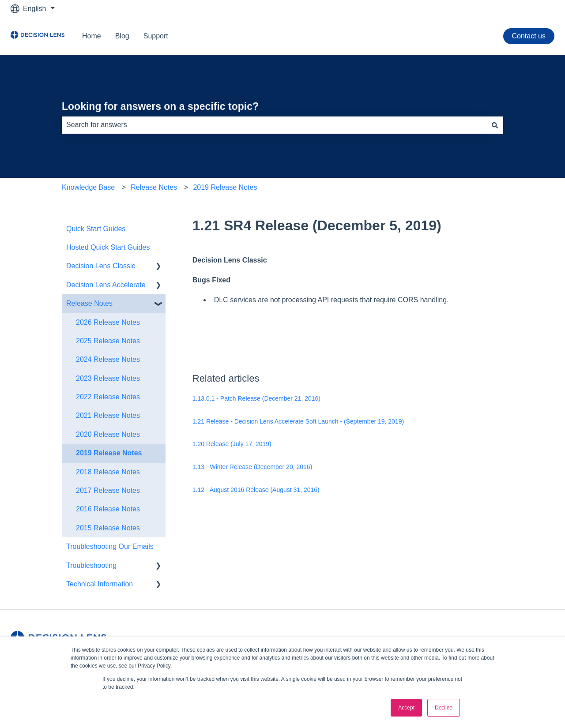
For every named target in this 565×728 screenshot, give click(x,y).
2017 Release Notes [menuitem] (108, 490)
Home (92, 36)
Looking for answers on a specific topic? (160, 106)
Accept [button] (406, 708)
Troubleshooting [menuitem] (91, 565)
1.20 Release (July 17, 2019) (232, 444)
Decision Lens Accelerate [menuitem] (106, 285)
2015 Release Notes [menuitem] (108, 528)
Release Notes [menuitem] (89, 303)
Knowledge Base (88, 187)
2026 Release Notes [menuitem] (108, 322)
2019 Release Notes (225, 187)
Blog (122, 36)
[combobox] (274, 125)
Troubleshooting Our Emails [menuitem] (110, 546)
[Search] (495, 125)
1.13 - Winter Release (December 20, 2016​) (252, 467)
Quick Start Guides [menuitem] (96, 229)
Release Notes (154, 187)
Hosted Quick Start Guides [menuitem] (108, 247)
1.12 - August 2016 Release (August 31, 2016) (256, 490)
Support (156, 36)
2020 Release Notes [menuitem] (108, 434)
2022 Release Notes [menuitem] (108, 397)
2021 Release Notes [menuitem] (108, 415)
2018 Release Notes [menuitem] (108, 472)
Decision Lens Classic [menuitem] (101, 266)
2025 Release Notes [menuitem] (108, 341)
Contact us (529, 36)
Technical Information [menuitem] (100, 584)
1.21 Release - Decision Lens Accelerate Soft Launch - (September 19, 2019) (298, 421)
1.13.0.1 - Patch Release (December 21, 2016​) (256, 398)
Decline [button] (444, 708)
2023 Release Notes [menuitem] (108, 378)
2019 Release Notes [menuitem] (109, 453)
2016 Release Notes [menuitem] (108, 509)
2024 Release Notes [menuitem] (108, 359)
